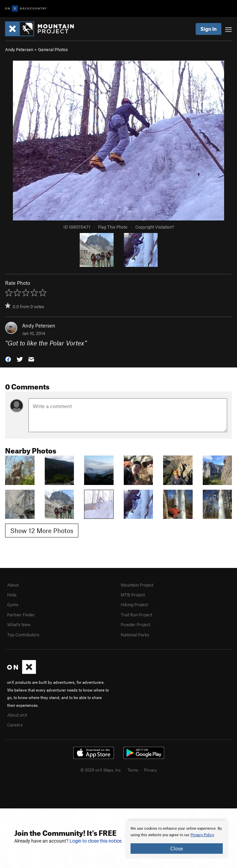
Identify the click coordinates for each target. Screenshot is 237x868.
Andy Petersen (19, 49)
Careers (15, 725)
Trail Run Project (136, 615)
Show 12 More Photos (42, 531)
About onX (17, 715)
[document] (177, 840)
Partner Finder (21, 615)
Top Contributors (23, 635)
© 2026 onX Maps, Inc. (101, 770)
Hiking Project (134, 605)
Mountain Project (137, 585)
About (13, 585)
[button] (8, 359)
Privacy (151, 770)
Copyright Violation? (155, 227)
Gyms (13, 605)
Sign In (209, 29)
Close (177, 848)
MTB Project (133, 595)
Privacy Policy (202, 835)
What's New (19, 624)
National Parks (135, 635)
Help (12, 595)
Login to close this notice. (96, 841)
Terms (133, 770)
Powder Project (135, 624)
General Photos (53, 49)
